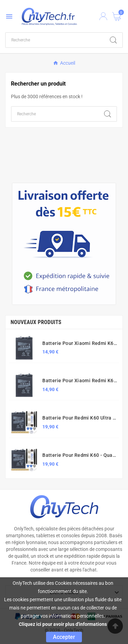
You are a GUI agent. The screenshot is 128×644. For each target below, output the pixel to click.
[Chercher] (55, 40)
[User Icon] (103, 16)
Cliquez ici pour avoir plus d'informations (63, 624)
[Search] (113, 40)
